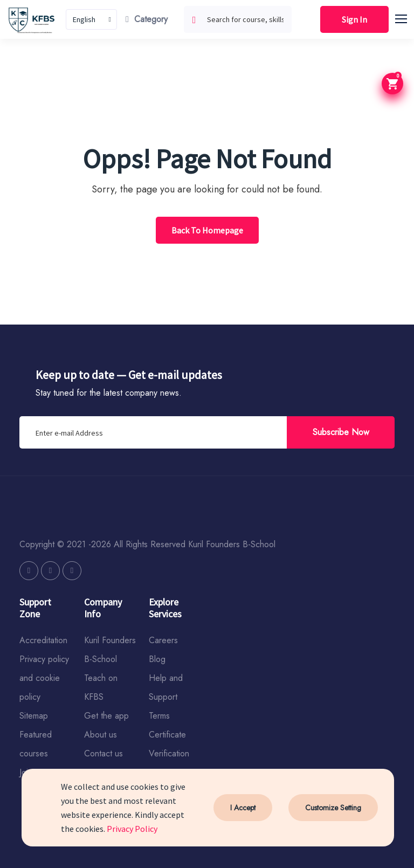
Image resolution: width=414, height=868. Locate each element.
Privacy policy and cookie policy (44, 678)
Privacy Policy (132, 829)
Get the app (106, 716)
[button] (406, 17)
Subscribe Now (341, 432)
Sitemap (34, 716)
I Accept (243, 808)
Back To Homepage (207, 230)
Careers (163, 640)
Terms (159, 716)
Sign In (354, 19)
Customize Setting (333, 808)
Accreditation (43, 640)
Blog (157, 659)
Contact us (103, 753)
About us (101, 735)
